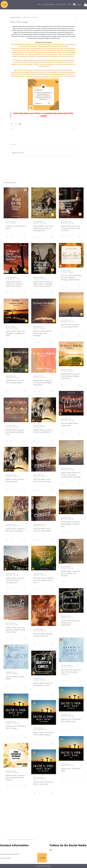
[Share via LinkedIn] (20, 124)
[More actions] (75, 17)
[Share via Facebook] (11, 124)
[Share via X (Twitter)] (16, 124)
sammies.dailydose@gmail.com (10, 854)
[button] (85, 4)
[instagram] (51, 850)
